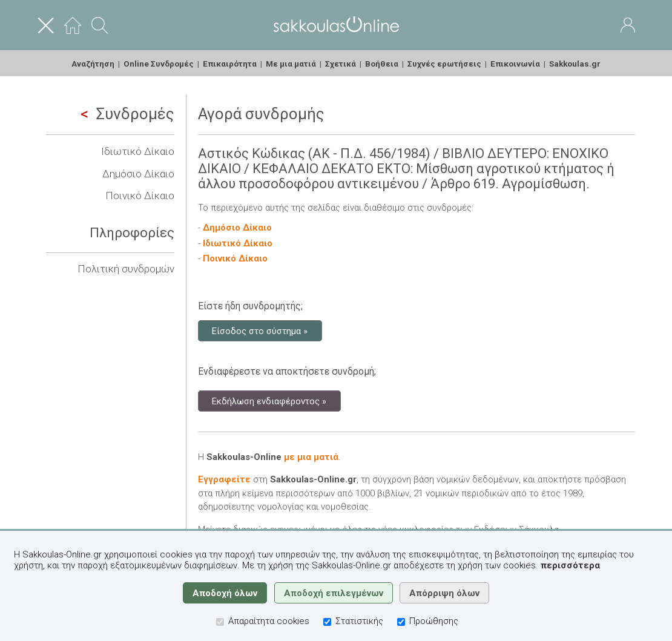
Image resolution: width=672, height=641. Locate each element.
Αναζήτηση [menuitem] (93, 64)
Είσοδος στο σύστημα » (260, 330)
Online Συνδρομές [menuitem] (159, 64)
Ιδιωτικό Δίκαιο (138, 151)
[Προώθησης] (401, 622)
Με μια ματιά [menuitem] (291, 64)
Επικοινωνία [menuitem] (515, 64)
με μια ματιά (311, 457)
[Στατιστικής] (327, 622)
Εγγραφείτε (224, 479)
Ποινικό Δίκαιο (140, 196)
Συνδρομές (127, 114)
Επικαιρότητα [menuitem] (230, 64)
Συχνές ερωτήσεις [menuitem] (444, 64)
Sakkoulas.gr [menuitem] (575, 64)
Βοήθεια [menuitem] (382, 64)
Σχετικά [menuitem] (341, 64)
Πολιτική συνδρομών (126, 269)
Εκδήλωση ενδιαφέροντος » (269, 401)
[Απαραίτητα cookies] (220, 622)
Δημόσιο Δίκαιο (138, 174)
